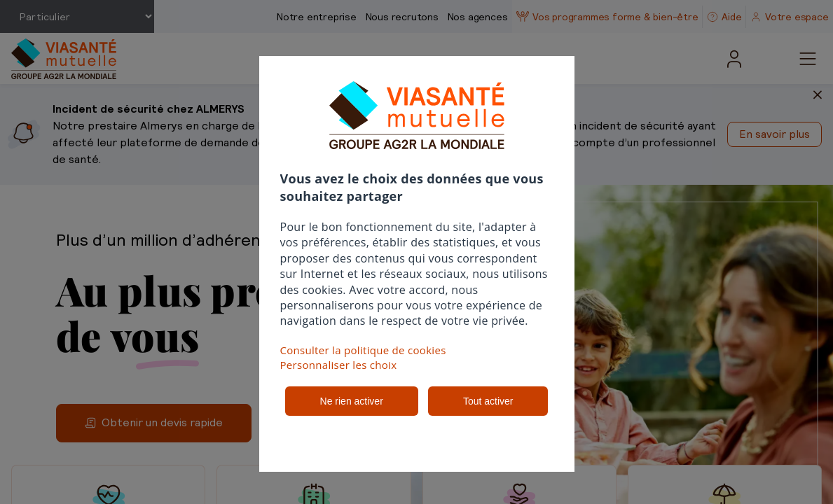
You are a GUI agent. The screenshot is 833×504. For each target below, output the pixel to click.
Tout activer (488, 401)
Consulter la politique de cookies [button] (363, 350)
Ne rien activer (352, 401)
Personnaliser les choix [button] (339, 365)
